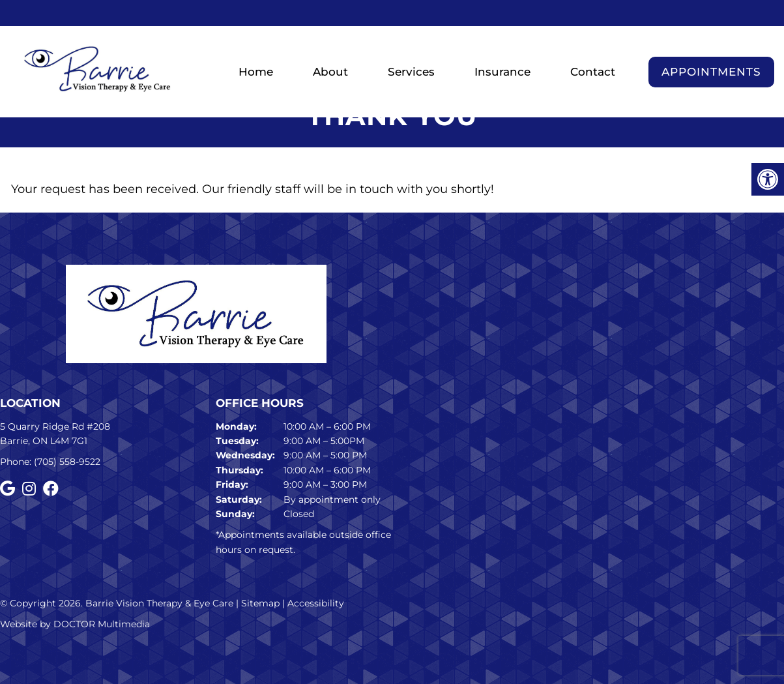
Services (411, 72)
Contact (593, 72)
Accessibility (316, 603)
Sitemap (260, 603)
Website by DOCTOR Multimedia (75, 624)
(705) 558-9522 (67, 462)
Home (256, 72)
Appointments (711, 72)
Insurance (502, 72)
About (330, 72)
